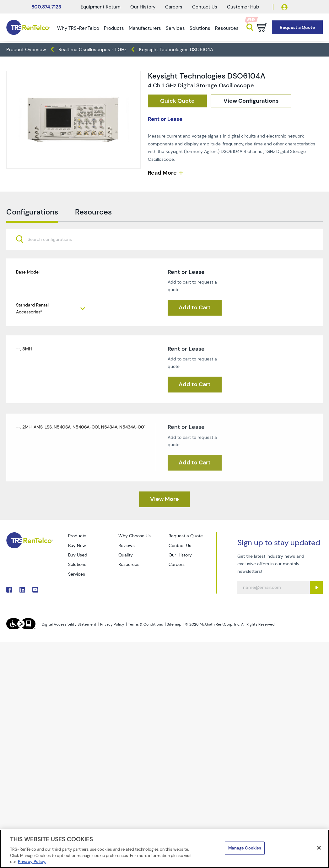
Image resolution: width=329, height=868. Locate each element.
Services (175, 28)
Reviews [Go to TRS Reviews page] (127, 545)
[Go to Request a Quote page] (297, 27)
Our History (143, 7)
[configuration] (251, 101)
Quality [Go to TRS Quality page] (126, 555)
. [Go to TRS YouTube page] (35, 590)
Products (114, 28)
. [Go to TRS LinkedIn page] (22, 590)
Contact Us (205, 7)
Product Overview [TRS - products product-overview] (26, 50)
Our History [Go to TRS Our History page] (180, 555)
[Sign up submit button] (316, 587)
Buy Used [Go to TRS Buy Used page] (78, 555)
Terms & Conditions (146, 624)
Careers (174, 7)
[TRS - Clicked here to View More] (164, 499)
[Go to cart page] (262, 27)
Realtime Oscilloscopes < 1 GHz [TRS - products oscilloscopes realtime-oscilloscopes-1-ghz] (92, 50)
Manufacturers (145, 28)
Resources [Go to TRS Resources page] (129, 564)
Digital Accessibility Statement (69, 624)
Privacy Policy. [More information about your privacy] (32, 862)
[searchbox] (54, 253)
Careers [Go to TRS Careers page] (177, 564)
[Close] (319, 848)
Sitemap (174, 624)
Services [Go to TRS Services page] (77, 574)
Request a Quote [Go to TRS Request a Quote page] (186, 536)
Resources (227, 28)
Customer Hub (243, 7)
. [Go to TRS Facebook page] (9, 590)
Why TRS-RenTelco (78, 28)
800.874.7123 (46, 7)
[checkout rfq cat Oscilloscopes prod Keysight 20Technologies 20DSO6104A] (177, 101)
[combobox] (164, 252)
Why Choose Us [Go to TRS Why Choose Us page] (135, 536)
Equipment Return (101, 7)
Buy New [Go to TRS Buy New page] (77, 545)
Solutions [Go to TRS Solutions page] (77, 564)
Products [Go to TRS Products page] (77, 536)
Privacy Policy (112, 624)
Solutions (200, 28)
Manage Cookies (245, 848)
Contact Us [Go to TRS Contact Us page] (180, 545)
